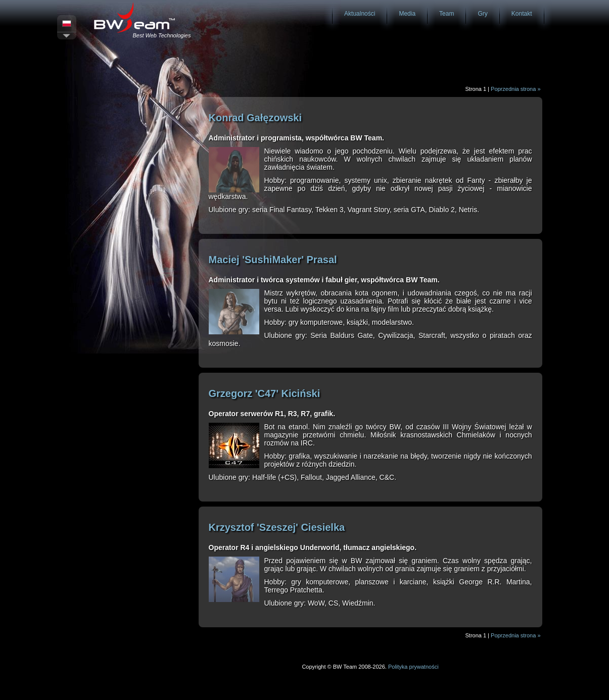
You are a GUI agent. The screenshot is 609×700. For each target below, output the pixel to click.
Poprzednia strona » (516, 89)
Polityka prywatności (413, 667)
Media (407, 14)
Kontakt (522, 14)
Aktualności (360, 14)
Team (447, 14)
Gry (482, 14)
